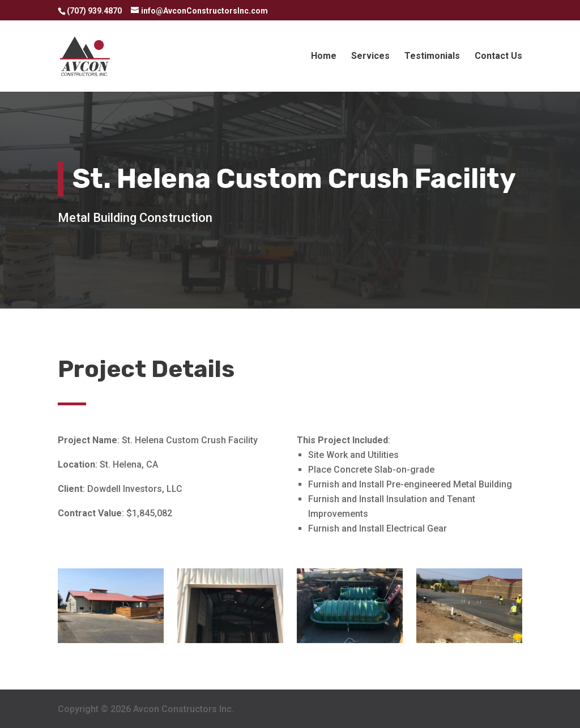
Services (370, 57)
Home (324, 57)
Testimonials (432, 57)
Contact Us (498, 57)
